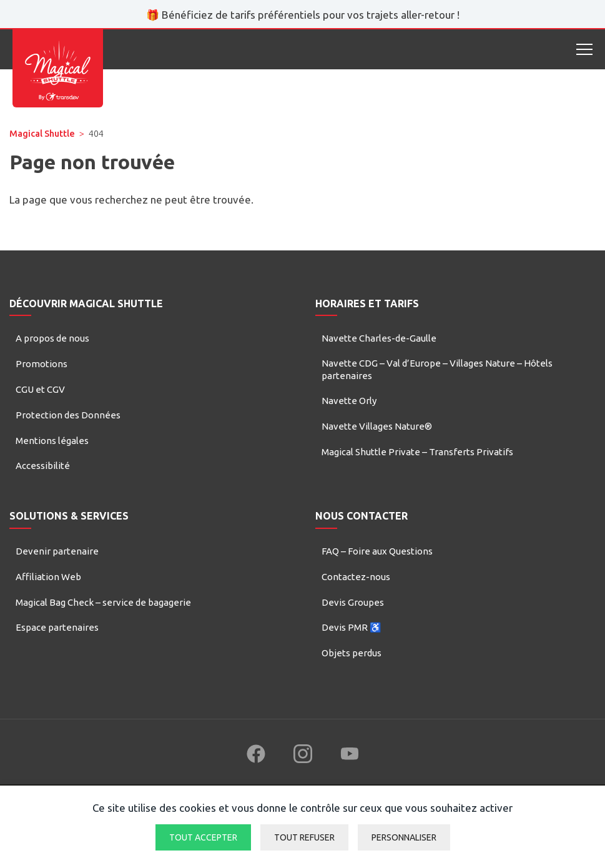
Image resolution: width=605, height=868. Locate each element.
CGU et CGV (40, 389)
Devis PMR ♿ (352, 627)
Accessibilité (43, 466)
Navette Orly (349, 401)
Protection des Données (68, 415)
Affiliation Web (48, 577)
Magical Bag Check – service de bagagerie (103, 602)
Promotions (42, 364)
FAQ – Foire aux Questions (377, 551)
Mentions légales (52, 441)
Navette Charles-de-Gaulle (379, 338)
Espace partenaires (57, 627)
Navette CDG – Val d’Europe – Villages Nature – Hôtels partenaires (437, 369)
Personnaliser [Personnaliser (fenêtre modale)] (404, 837)
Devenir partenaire (57, 551)
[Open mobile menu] (584, 49)
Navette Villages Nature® (377, 426)
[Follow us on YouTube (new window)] (350, 754)
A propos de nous (52, 338)
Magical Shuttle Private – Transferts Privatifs (417, 452)
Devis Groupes (353, 602)
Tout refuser (304, 837)
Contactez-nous (356, 577)
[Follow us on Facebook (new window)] (256, 754)
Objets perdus (352, 653)
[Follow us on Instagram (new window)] (303, 754)
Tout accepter (203, 837)
